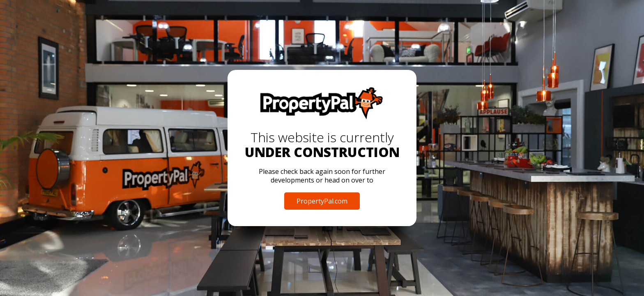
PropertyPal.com (322, 201)
